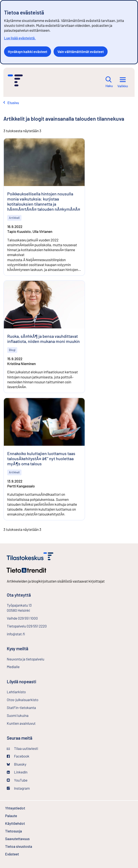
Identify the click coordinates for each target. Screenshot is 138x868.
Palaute (22, 816)
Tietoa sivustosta (19, 846)
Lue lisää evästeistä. (20, 38)
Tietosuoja (25, 831)
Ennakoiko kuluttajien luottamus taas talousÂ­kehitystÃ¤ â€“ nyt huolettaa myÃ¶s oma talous (41, 458)
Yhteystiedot (15, 808)
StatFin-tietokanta (33, 707)
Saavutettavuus (17, 839)
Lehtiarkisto (28, 692)
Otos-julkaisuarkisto (34, 699)
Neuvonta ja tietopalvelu (26, 659)
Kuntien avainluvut (21, 723)
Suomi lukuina (18, 715)
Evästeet (23, 854)
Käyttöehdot (26, 823)
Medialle (13, 667)
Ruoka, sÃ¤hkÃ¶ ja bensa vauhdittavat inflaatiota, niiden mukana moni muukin (43, 339)
